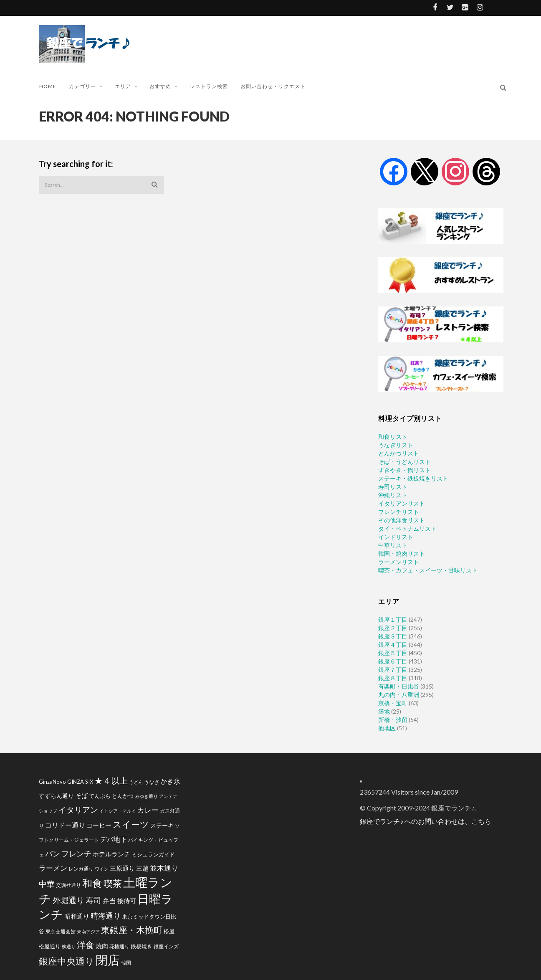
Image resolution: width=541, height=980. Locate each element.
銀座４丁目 (393, 644)
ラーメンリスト (399, 562)
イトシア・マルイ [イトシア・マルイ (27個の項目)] (118, 811)
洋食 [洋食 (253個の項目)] (86, 945)
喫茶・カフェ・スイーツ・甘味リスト (428, 570)
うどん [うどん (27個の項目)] (136, 782)
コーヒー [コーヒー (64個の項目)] (99, 825)
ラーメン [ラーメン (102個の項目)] (53, 868)
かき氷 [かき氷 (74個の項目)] (170, 781)
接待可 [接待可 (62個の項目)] (127, 901)
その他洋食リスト (402, 520)
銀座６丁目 (393, 661)
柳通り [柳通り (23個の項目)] (69, 946)
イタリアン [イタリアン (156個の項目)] (78, 809)
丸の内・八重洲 (399, 695)
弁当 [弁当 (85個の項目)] (109, 901)
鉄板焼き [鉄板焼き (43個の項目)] (142, 946)
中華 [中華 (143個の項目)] (47, 884)
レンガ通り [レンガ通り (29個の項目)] (81, 869)
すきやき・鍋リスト (404, 470)
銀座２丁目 (393, 628)
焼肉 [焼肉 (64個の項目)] (102, 946)
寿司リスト (393, 487)
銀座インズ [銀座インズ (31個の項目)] (166, 946)
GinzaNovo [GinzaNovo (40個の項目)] (52, 782)
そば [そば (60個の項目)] (81, 795)
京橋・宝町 (393, 703)
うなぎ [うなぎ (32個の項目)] (152, 782)
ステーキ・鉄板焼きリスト (413, 478)
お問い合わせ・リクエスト (273, 86)
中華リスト (393, 545)
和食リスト (393, 437)
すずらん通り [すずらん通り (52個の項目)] (56, 796)
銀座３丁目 (393, 636)
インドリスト (396, 537)
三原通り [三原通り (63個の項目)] (122, 868)
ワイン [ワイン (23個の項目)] (102, 869)
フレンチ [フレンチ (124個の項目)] (76, 853)
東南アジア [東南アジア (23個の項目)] (88, 931)
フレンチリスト (399, 512)
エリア (123, 86)
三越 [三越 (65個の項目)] (142, 868)
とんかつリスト (399, 453)
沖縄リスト (393, 495)
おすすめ (160, 86)
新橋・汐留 (393, 720)
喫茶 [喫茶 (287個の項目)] (113, 883)
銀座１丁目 (393, 619)
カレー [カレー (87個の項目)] (148, 810)
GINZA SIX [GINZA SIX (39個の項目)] (80, 782)
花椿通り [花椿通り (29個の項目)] (119, 946)
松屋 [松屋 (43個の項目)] (169, 931)
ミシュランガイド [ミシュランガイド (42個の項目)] (153, 854)
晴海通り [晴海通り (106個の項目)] (106, 916)
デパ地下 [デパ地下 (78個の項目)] (114, 839)
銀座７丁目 (393, 670)
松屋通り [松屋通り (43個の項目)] (50, 946)
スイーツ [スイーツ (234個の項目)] (131, 824)
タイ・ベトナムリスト (407, 528)
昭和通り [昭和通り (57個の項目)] (77, 916)
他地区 (387, 728)
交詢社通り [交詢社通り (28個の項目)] (68, 885)
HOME (48, 86)
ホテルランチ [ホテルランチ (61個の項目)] (111, 854)
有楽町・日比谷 (399, 686)
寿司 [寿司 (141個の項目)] (94, 900)
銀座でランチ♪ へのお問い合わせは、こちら (426, 821)
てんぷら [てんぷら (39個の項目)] (100, 796)
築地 (384, 711)
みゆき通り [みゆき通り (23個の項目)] (146, 796)
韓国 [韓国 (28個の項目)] (126, 963)
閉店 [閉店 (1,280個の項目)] (108, 960)
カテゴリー (82, 86)
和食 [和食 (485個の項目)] (92, 883)
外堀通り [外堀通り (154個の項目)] (68, 900)
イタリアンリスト (402, 503)
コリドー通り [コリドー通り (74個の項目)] (65, 825)
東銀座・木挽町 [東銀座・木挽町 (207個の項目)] (132, 930)
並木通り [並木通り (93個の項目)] (164, 868)
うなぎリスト (396, 445)
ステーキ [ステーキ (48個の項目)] (162, 825)
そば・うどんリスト (404, 462)
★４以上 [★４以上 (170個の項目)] (111, 781)
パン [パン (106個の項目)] (53, 854)
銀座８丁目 (393, 678)
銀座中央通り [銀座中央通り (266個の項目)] (67, 961)
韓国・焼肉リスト (402, 553)
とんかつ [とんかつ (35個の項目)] (123, 796)
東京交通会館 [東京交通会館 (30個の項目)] (61, 931)
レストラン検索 (209, 86)
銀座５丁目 (393, 653)
